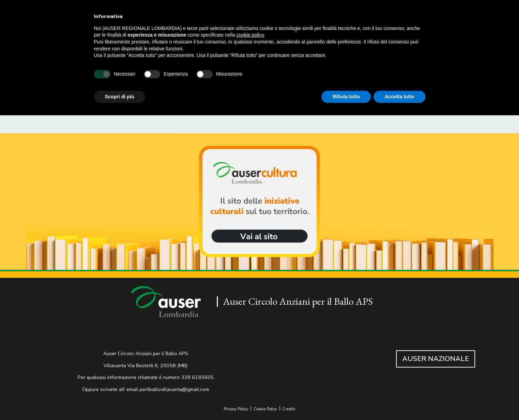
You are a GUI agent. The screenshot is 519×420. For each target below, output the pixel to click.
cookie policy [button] (250, 35)
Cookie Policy (265, 409)
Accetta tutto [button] (400, 97)
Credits (289, 409)
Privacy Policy (236, 409)
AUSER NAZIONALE (436, 359)
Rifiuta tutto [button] (346, 97)
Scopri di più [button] (120, 97)
